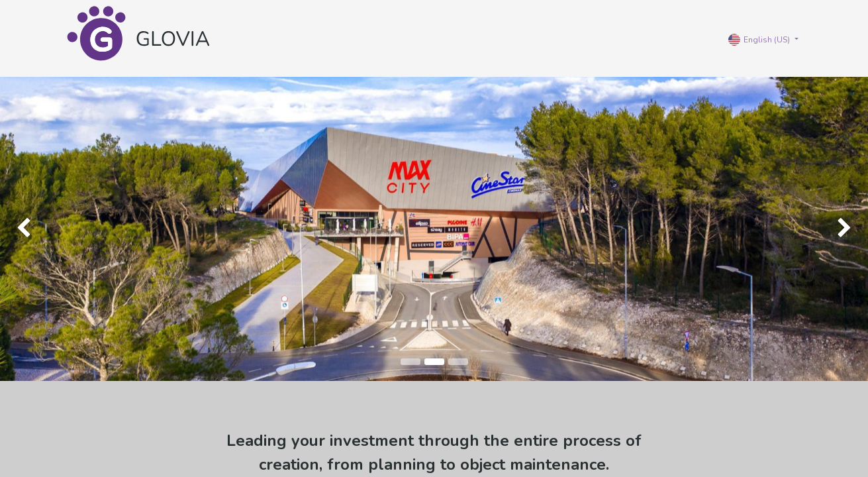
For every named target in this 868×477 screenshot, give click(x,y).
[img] (35, 229)
